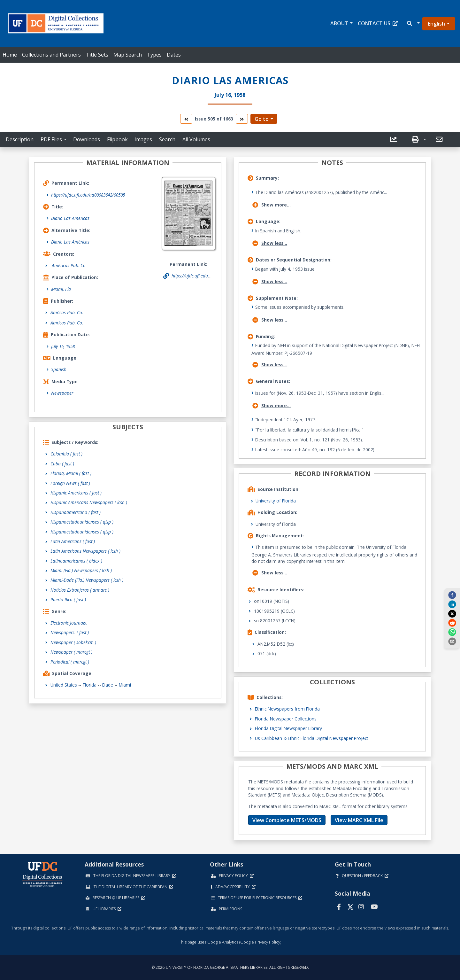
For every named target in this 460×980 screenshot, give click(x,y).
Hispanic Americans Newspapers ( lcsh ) (89, 502)
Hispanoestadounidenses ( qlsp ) (82, 522)
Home (10, 55)
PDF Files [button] (51, 139)
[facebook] (452, 595)
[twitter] (452, 613)
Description (20, 139)
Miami (125, 685)
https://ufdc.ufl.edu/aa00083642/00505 (88, 195)
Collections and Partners (51, 55)
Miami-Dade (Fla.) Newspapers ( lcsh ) (87, 580)
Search (167, 139)
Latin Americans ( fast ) (73, 541)
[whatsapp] (452, 632)
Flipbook (117, 139)
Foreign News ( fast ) (70, 483)
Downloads (87, 139)
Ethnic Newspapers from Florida (287, 709)
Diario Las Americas (70, 218)
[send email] (452, 641)
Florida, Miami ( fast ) (71, 473)
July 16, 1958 (63, 346)
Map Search (128, 55)
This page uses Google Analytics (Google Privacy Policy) (230, 942)
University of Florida (276, 501)
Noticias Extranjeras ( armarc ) (80, 590)
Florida (90, 685)
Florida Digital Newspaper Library (288, 728)
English (436, 24)
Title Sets (97, 55)
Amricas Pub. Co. (67, 323)
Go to (262, 119)
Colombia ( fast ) (66, 454)
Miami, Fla (61, 289)
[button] (413, 23)
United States (64, 685)
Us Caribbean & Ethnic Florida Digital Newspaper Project (311, 738)
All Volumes (196, 139)
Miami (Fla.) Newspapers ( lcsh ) (81, 570)
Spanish (59, 369)
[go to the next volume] (242, 119)
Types (154, 55)
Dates (174, 55)
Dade (108, 685)
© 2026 (230, 967)
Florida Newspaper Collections (286, 719)
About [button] (339, 23)
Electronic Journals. (69, 623)
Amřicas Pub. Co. (67, 312)
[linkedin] (452, 604)
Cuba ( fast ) (62, 464)
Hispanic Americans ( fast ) (76, 493)
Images (143, 139)
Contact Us (378, 23)
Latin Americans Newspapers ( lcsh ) (85, 551)
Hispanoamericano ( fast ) (76, 512)
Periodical (70, 662)
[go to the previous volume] (186, 119)
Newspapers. (70, 632)
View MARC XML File (359, 820)
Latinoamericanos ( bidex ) (76, 561)
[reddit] (452, 623)
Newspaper (62, 393)
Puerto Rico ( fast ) (68, 599)
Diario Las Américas (70, 242)
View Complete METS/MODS (287, 820)
